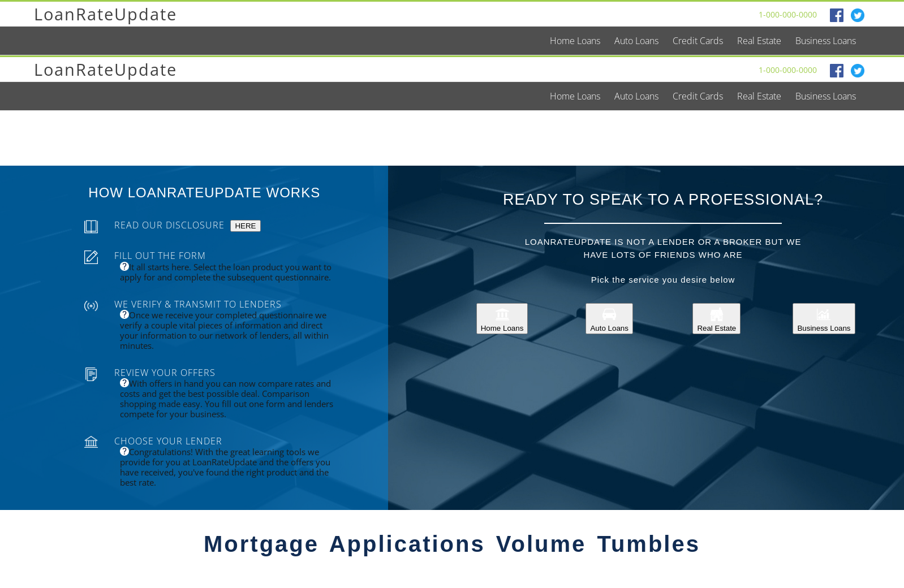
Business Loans (824, 319)
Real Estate (716, 319)
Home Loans (502, 319)
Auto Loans (609, 319)
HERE (245, 226)
